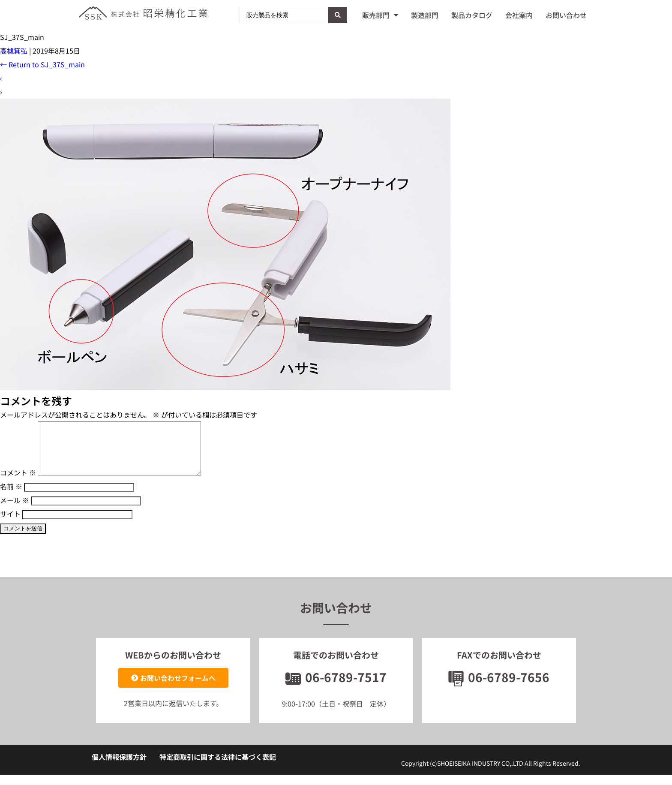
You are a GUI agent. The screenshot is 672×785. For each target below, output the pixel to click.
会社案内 (519, 15)
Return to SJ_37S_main (42, 64)
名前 (11, 496)
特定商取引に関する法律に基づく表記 (218, 767)
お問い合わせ (566, 15)
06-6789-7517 (336, 687)
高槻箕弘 (14, 51)
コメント (18, 483)
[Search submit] (338, 15)
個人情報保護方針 (119, 767)
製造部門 (425, 15)
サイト (10, 524)
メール (15, 510)
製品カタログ (472, 15)
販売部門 (380, 15)
